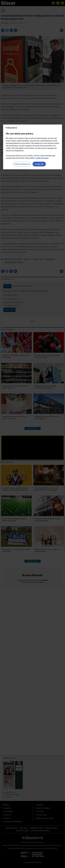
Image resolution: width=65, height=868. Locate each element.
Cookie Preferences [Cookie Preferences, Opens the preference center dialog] (22, 164)
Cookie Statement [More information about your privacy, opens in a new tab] (42, 158)
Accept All (39, 164)
